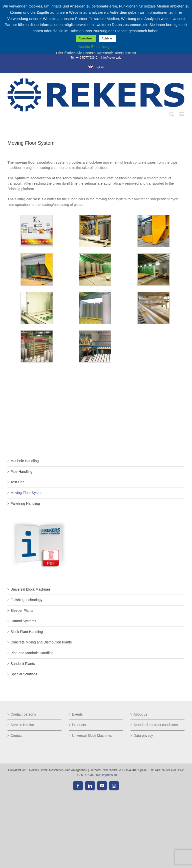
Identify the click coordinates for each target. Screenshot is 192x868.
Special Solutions (24, 674)
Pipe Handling (21, 472)
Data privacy (143, 736)
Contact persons (23, 714)
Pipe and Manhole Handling (32, 653)
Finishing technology (26, 600)
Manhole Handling (25, 461)
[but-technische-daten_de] (39, 522)
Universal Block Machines (30, 589)
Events (77, 714)
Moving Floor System (27, 493)
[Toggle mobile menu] (182, 114)
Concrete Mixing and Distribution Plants (41, 642)
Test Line (17, 482)
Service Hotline (22, 725)
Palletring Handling (25, 503)
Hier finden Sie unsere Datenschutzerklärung (96, 53)
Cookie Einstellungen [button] (96, 47)
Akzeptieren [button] (86, 38)
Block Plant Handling (27, 632)
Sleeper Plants (22, 611)
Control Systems (23, 621)
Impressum (109, 775)
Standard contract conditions (156, 725)
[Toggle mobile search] (172, 114)
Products (79, 725)
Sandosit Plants (23, 664)
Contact (16, 736)
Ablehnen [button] (108, 38)
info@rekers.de (111, 58)
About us (140, 714)
